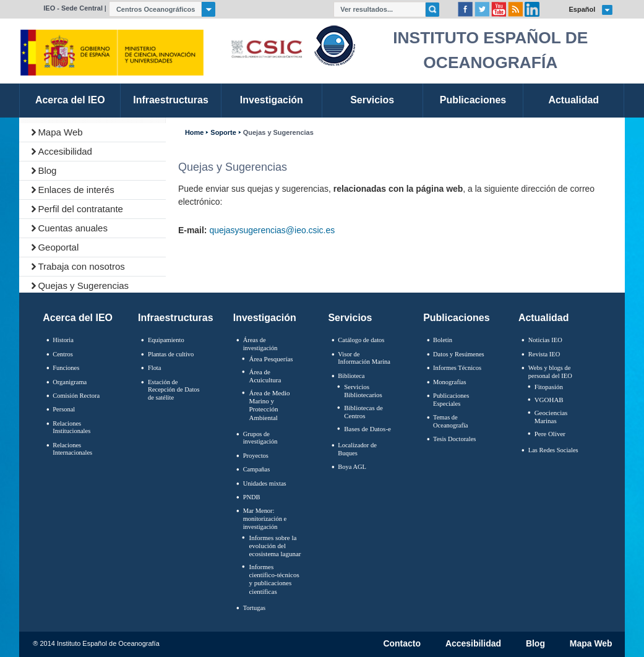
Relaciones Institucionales (71, 427)
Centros (63, 354)
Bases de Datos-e (367, 429)
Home (194, 133)
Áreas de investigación (260, 344)
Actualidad (544, 318)
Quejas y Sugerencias (83, 286)
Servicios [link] (372, 100)
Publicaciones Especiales (451, 400)
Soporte (223, 133)
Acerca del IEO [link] (70, 100)
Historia (63, 340)
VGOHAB (549, 400)
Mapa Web (60, 132)
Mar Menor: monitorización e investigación (265, 518)
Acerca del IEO (78, 318)
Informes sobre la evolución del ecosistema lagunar (275, 546)
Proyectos (256, 456)
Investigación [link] (272, 100)
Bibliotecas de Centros (363, 412)
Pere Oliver (550, 434)
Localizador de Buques (357, 449)
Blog (47, 170)
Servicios (350, 318)
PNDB (252, 497)
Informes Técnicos (457, 368)
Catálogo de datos (361, 340)
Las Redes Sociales (553, 450)
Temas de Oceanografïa (450, 421)
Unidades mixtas (265, 483)
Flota (155, 368)
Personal (64, 409)
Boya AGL (352, 467)
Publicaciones (456, 318)
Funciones (66, 368)
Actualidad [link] (573, 100)
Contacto (402, 644)
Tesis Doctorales (454, 439)
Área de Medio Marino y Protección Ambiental (269, 405)
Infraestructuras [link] (171, 100)
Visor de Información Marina (364, 358)
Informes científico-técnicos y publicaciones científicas (274, 579)
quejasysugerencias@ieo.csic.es (272, 230)
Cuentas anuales (73, 228)
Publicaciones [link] (473, 100)
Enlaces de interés (76, 190)
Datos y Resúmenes (459, 354)
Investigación (265, 318)
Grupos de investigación (260, 438)
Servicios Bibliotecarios (363, 391)
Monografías (450, 382)
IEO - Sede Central (73, 8)
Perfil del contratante (80, 209)
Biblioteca (351, 376)
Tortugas (254, 608)
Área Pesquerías (271, 359)
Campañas (257, 469)
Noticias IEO (545, 340)
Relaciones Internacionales (72, 449)
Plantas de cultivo (171, 354)
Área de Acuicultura (265, 376)
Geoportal (58, 247)
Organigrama (70, 382)
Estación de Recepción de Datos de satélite (174, 390)
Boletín (443, 340)
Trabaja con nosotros (81, 266)
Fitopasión (549, 387)
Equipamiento (166, 340)
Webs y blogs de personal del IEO (550, 372)
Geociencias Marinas (551, 417)
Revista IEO (544, 354)
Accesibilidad (65, 151)
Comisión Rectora (76, 396)
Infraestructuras (176, 318)
